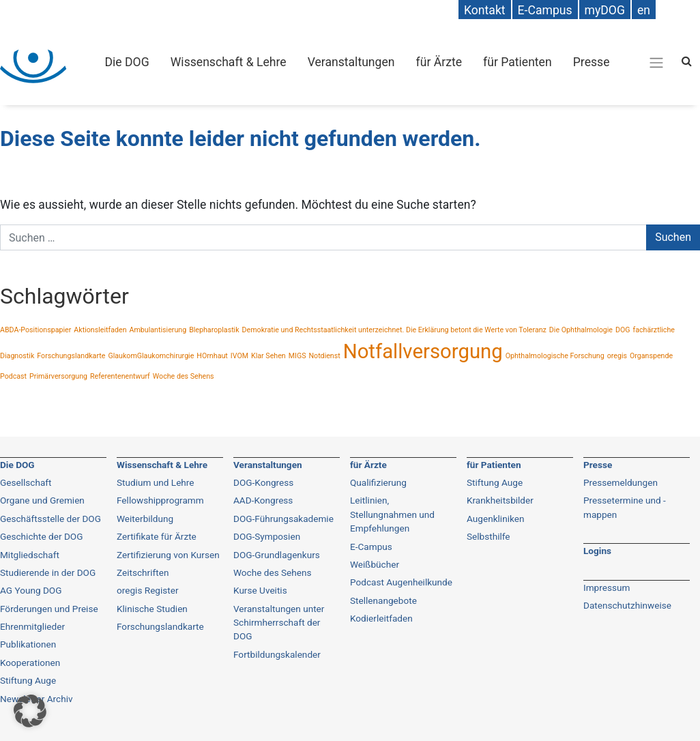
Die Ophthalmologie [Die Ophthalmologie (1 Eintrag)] (581, 330)
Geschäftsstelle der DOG (50, 519)
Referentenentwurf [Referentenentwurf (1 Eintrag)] (120, 376)
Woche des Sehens (273, 572)
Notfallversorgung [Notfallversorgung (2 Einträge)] (423, 351)
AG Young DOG (31, 590)
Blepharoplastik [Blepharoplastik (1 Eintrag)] (214, 330)
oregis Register (148, 590)
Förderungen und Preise (49, 609)
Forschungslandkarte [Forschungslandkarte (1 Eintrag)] (71, 356)
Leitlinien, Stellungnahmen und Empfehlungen (392, 514)
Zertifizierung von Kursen (168, 555)
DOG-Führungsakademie (283, 519)
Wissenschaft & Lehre (229, 62)
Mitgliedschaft (30, 555)
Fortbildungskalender (277, 654)
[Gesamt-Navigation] (656, 62)
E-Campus (371, 547)
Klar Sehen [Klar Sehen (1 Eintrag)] (268, 356)
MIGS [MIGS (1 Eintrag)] (297, 356)
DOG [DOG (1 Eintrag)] (623, 330)
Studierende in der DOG (48, 572)
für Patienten (517, 62)
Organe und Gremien (42, 500)
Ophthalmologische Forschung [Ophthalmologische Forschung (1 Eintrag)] (555, 356)
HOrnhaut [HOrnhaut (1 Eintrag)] (212, 356)
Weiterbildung (145, 519)
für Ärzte (439, 62)
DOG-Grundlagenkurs (277, 555)
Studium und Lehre (156, 482)
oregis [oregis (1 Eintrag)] (617, 356)
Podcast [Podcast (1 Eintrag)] (13, 376)
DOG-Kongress (263, 482)
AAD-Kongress (263, 500)
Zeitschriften (143, 572)
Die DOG (127, 62)
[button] (30, 711)
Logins (597, 551)
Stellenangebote (383, 600)
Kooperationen (30, 663)
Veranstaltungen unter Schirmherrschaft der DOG (279, 623)
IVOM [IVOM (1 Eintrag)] (239, 356)
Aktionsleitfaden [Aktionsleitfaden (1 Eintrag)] (100, 330)
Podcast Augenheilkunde (401, 582)
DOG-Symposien (267, 536)
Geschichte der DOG (41, 536)
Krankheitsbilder (500, 500)
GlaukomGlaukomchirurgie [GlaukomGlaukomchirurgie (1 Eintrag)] (151, 356)
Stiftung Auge (495, 482)
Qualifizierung (378, 482)
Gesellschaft (26, 482)
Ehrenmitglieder (32, 626)
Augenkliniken (495, 519)
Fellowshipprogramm (160, 500)
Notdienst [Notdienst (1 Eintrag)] (324, 356)
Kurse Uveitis (260, 590)
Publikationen (28, 644)
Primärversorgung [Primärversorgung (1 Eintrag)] (58, 376)
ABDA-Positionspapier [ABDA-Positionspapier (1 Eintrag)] (35, 330)
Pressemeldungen (621, 482)
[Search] (687, 61)
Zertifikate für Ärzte (157, 536)
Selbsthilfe (488, 536)
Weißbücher (375, 564)
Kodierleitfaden (381, 618)
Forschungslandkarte (160, 626)
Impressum (607, 587)
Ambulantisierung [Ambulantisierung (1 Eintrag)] (158, 330)
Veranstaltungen (351, 62)
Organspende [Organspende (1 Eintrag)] (651, 356)
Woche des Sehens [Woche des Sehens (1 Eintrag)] (184, 376)
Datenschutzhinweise (627, 605)
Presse (592, 62)
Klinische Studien (152, 609)
